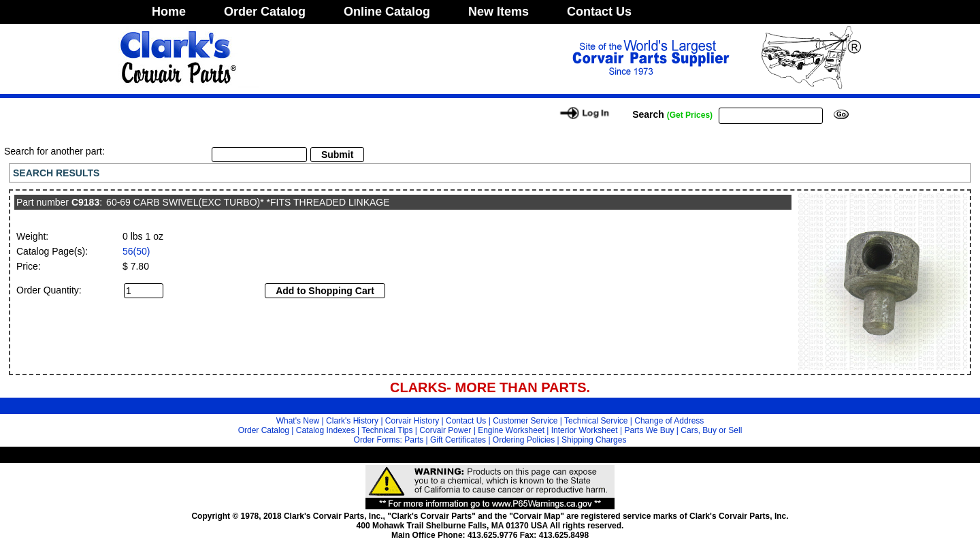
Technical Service (596, 421)
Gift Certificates (458, 440)
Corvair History (412, 421)
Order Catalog (265, 12)
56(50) (136, 251)
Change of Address (669, 421)
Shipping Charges (594, 440)
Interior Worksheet (585, 430)
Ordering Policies (524, 440)
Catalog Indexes (326, 430)
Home (169, 12)
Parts (414, 440)
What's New (298, 421)
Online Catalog (387, 12)
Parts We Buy (649, 430)
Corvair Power (445, 430)
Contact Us (599, 12)
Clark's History (352, 421)
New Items (499, 12)
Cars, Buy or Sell (711, 430)
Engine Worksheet (511, 430)
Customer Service (525, 421)
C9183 (85, 202)
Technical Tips (387, 430)
